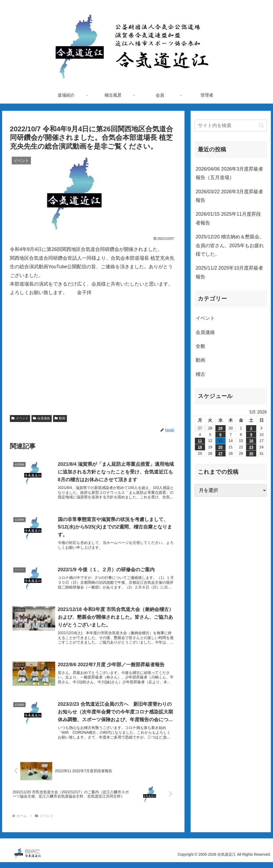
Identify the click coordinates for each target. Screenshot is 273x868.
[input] (231, 126)
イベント (20, 418)
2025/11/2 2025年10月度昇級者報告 (229, 272)
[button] (261, 125)
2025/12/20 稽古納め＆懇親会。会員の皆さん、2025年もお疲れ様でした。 (230, 245)
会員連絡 (42, 418)
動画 (60, 418)
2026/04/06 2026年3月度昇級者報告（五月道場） (229, 173)
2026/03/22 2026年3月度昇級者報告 (229, 196)
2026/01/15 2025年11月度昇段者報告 (228, 218)
